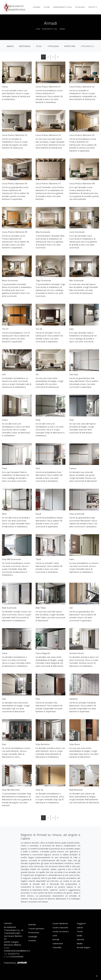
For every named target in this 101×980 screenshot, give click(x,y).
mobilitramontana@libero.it (17, 951)
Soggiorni (81, 923)
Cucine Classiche (60, 927)
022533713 (14, 954)
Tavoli (80, 931)
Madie (80, 943)
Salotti (80, 927)
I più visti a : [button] (88, 46)
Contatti (93, 7)
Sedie (79, 935)
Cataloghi (80, 7)
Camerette (58, 943)
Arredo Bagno (84, 947)
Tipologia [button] (53, 46)
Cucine (47, 7)
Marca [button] (10, 46)
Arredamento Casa (63, 7)
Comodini (57, 947)
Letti (55, 935)
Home (38, 29)
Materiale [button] (25, 46)
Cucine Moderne (60, 923)
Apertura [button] (70, 46)
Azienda (37, 7)
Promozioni (34, 932)
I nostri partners (36, 929)
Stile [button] (39, 46)
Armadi (62, 29)
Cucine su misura (60, 931)
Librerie (81, 939)
